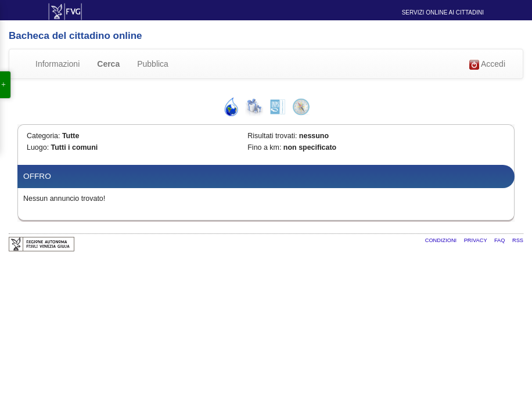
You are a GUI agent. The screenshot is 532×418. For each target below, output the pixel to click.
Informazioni (57, 64)
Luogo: (38, 147)
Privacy (476, 240)
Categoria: (43, 136)
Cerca (108, 64)
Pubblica (153, 64)
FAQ (500, 240)
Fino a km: (264, 147)
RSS (518, 240)
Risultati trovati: (272, 136)
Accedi (487, 64)
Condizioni (442, 240)
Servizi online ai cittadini (443, 12)
